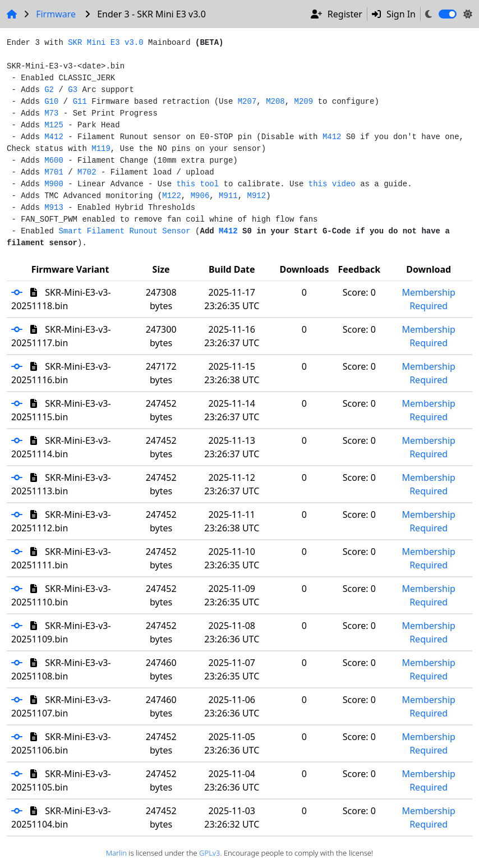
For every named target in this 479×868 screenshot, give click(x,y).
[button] (21, 292)
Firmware (56, 14)
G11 (80, 102)
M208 (275, 102)
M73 (51, 113)
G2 (49, 90)
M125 (54, 125)
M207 (247, 102)
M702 (87, 172)
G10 (51, 102)
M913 (54, 208)
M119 (101, 149)
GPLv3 (209, 853)
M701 (54, 172)
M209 (304, 102)
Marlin (116, 853)
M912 (257, 196)
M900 (54, 184)
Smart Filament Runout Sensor (124, 231)
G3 (73, 90)
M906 (200, 196)
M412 (54, 137)
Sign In (394, 14)
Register (337, 14)
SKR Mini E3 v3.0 (105, 43)
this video (332, 184)
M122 (172, 196)
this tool (197, 184)
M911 (228, 196)
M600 (54, 160)
